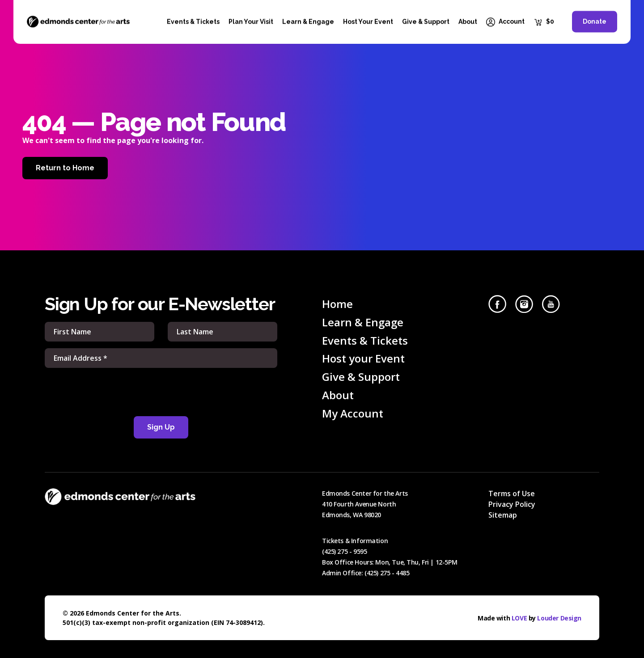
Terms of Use (512, 493)
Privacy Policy (512, 504)
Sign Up (161, 427)
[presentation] (161, 392)
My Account (353, 413)
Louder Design (559, 618)
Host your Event (363, 358)
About (338, 395)
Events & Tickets (365, 340)
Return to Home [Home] (65, 168)
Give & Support (361, 377)
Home (337, 304)
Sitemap (503, 515)
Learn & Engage (363, 322)
